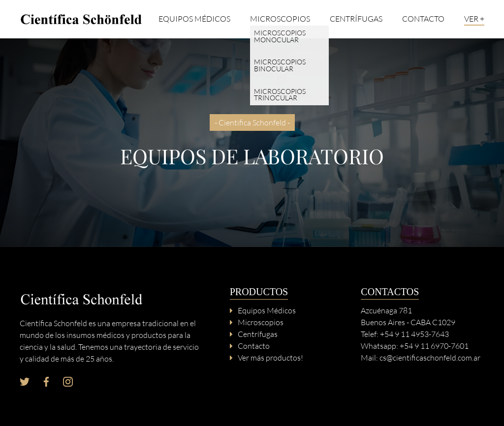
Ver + (474, 19)
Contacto (423, 19)
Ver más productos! (270, 358)
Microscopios (280, 19)
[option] (252, 143)
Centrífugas (356, 19)
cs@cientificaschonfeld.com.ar (430, 358)
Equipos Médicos (194, 19)
